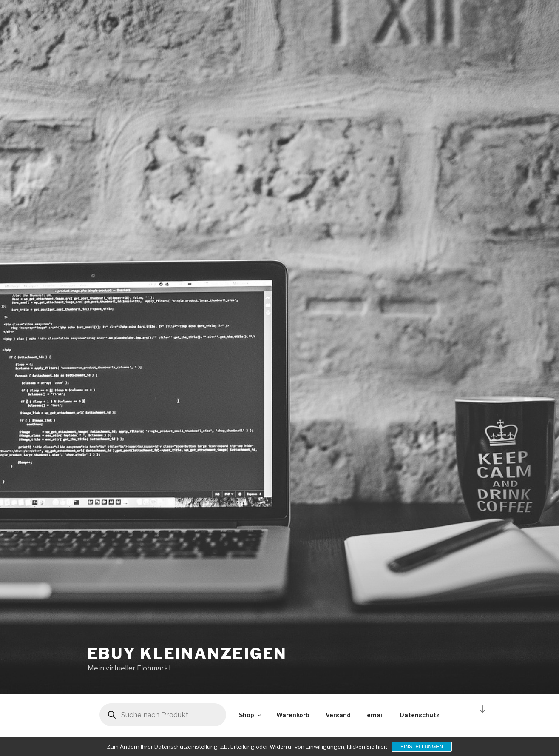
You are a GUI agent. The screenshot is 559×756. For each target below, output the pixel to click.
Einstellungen (422, 747)
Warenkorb (293, 715)
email (375, 715)
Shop (251, 715)
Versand (338, 715)
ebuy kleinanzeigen (187, 653)
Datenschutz (420, 715)
